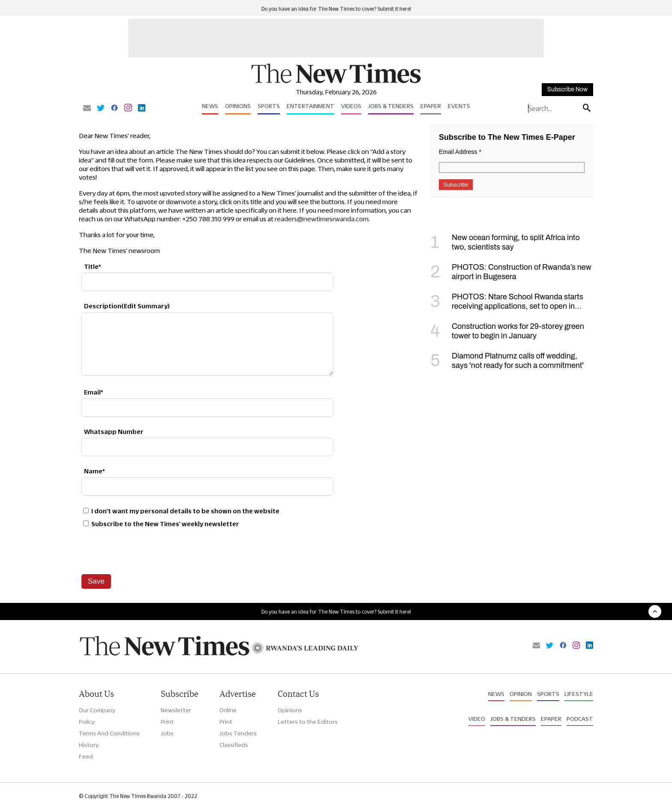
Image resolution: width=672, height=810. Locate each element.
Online (228, 710)
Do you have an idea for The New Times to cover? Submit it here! (336, 9)
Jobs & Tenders (391, 106)
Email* (94, 392)
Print (167, 722)
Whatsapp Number (114, 432)
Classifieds (234, 745)
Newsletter (176, 710)
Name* (94, 471)
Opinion (521, 694)
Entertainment (310, 106)
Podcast (580, 719)
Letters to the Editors (308, 722)
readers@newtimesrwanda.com (322, 219)
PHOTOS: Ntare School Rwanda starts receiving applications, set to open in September (507, 306)
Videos (351, 106)
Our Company (97, 710)
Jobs (167, 733)
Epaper (431, 106)
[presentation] (147, 551)
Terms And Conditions (109, 733)
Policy (87, 722)
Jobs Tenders (238, 733)
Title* (93, 266)
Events (459, 106)
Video (477, 719)
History (89, 745)
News (210, 106)
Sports (269, 106)
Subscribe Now (567, 89)
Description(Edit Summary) (127, 306)
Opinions (238, 106)
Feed (86, 756)
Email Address (460, 152)
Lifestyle (579, 694)
